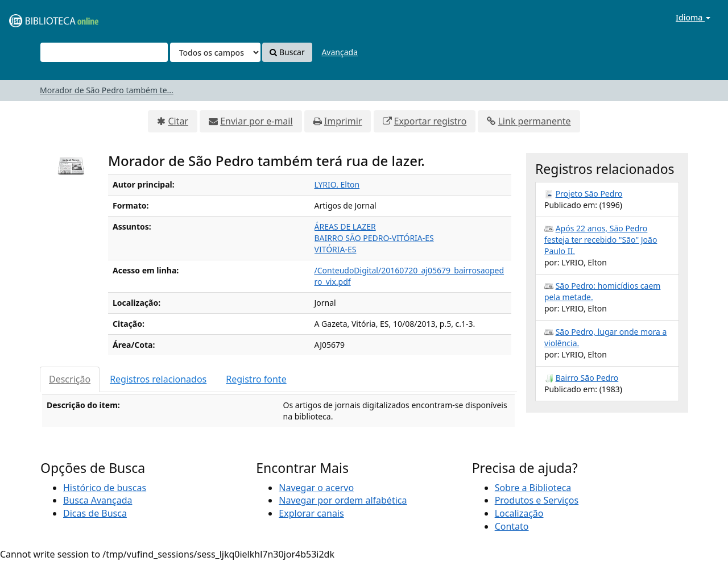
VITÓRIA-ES (336, 249)
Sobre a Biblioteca (533, 488)
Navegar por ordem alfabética (343, 500)
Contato (512, 526)
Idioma (693, 17)
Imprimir (343, 121)
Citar (178, 121)
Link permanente (534, 121)
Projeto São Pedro (589, 194)
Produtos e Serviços (537, 500)
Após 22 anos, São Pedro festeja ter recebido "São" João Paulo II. (601, 240)
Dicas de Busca (95, 513)
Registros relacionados (158, 379)
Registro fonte (256, 379)
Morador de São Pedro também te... (107, 90)
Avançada (340, 52)
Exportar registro (431, 121)
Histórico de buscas (105, 488)
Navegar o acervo (316, 488)
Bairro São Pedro (587, 378)
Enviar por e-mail (256, 121)
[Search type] (215, 52)
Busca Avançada (98, 500)
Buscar (287, 52)
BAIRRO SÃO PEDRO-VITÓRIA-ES (374, 238)
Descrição (70, 379)
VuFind (36, 17)
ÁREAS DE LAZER (345, 227)
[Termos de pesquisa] (104, 52)
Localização (519, 513)
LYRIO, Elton (337, 184)
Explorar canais (311, 513)
